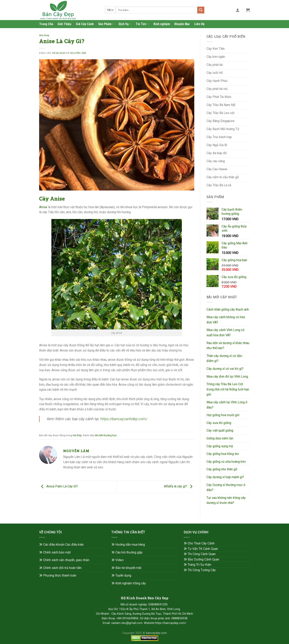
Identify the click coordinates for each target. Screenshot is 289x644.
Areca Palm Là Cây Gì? (59, 487)
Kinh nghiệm (162, 24)
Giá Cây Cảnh (85, 24)
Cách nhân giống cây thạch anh (228, 309)
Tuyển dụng (121, 575)
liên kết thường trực (106, 435)
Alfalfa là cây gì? (179, 487)
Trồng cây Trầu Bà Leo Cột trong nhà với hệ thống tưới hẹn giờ (228, 389)
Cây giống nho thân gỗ (222, 469)
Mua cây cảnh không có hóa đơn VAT (226, 320)
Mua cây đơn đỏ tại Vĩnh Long (227, 377)
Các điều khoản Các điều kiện (63, 545)
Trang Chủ (46, 24)
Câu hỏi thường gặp (127, 552)
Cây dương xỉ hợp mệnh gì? (225, 477)
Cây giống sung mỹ (220, 446)
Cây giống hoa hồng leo (223, 454)
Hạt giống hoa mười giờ (223, 415)
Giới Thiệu (64, 24)
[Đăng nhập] (238, 10)
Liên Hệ (199, 24)
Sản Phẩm (106, 24)
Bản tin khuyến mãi (128, 568)
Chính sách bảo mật (57, 552)
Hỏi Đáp (44, 35)
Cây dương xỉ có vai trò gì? (225, 369)
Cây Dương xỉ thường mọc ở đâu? (226, 488)
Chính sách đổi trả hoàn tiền (62, 568)
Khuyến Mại (182, 24)
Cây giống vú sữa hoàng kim (226, 462)
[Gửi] (201, 10)
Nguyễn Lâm (78, 53)
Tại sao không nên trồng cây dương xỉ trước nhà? (226, 500)
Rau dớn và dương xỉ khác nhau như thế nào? (228, 346)
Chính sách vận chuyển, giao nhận (64, 560)
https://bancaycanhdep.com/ (124, 419)
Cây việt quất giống (220, 431)
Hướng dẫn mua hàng (128, 545)
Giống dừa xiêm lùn (220, 438)
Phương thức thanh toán (58, 575)
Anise (43, 207)
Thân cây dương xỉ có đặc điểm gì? (224, 358)
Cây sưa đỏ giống (219, 423)
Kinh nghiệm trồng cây (129, 583)
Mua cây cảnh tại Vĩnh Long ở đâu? (227, 405)
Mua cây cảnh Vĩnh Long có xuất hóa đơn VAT (225, 333)
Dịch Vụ (125, 24)
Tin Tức (142, 24)
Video (120, 560)
